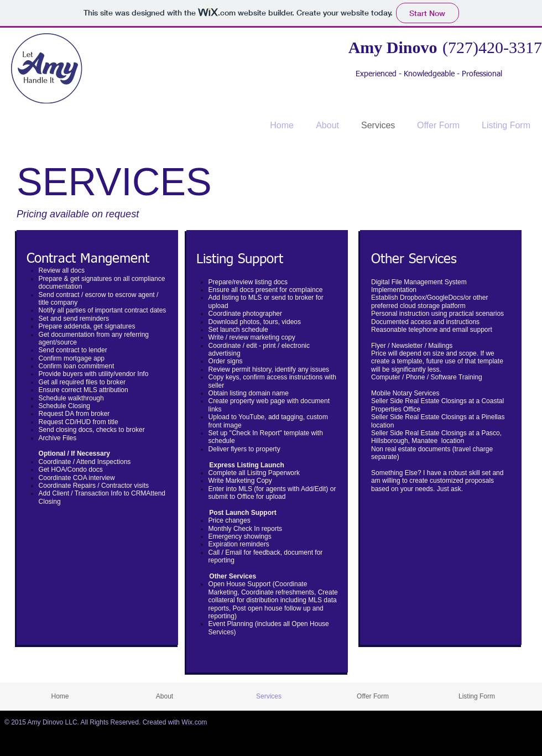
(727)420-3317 (492, 47)
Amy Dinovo (393, 47)
